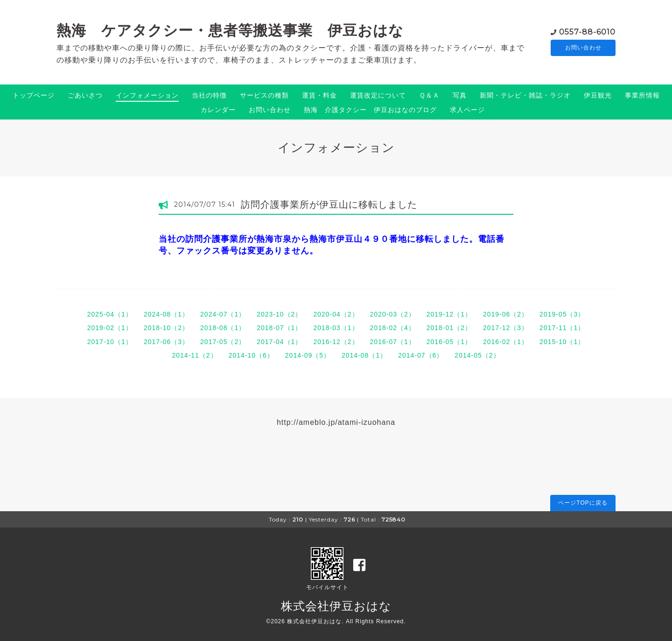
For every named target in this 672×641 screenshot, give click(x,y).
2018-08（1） (223, 328)
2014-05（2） (477, 355)
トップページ (34, 95)
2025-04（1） (110, 314)
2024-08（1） (166, 314)
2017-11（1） (562, 328)
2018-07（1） (279, 328)
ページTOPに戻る (583, 503)
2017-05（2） (223, 342)
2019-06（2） (506, 314)
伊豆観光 (598, 95)
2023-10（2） (279, 314)
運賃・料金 (319, 95)
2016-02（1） (506, 342)
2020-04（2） (336, 314)
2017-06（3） (166, 342)
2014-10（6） (251, 355)
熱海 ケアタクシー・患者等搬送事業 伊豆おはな (230, 30)
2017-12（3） (506, 328)
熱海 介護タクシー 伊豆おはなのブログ (370, 110)
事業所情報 (642, 95)
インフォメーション (147, 95)
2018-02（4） (393, 328)
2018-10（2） (166, 328)
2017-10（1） (110, 342)
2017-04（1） (279, 342)
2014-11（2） (194, 355)
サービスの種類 (264, 95)
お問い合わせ (583, 48)
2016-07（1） (393, 342)
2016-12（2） (336, 342)
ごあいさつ (85, 95)
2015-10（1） (562, 342)
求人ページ (467, 110)
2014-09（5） (308, 355)
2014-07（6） (421, 355)
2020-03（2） (393, 314)
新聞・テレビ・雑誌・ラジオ (525, 95)
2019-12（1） (449, 314)
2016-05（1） (449, 342)
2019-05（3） (562, 314)
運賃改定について (378, 95)
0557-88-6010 (587, 31)
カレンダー (218, 110)
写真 (460, 95)
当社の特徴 (209, 95)
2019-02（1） (110, 328)
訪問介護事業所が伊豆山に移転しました (329, 204)
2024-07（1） (223, 314)
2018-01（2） (449, 328)
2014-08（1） (364, 355)
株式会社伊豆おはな (336, 606)
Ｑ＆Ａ (429, 95)
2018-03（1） (336, 328)
